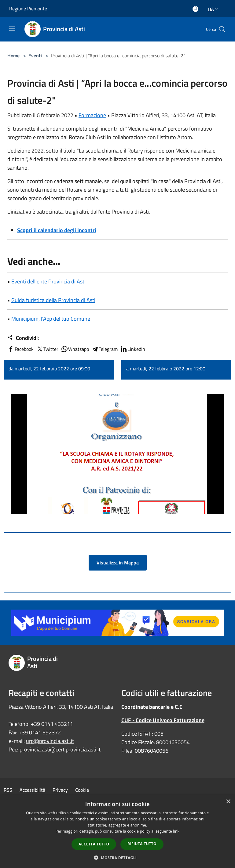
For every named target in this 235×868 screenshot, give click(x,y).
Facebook (20, 349)
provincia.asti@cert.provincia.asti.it (60, 749)
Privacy (60, 790)
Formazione (92, 115)
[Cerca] (222, 29)
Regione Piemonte (28, 9)
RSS (8, 790)
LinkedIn (133, 349)
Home (13, 56)
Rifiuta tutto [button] (142, 844)
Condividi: (23, 338)
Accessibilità (32, 790)
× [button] (228, 802)
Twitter (47, 349)
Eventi (35, 56)
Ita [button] (214, 9)
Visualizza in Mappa (118, 563)
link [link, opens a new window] (176, 831)
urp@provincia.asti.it (50, 741)
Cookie (82, 790)
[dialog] (118, 832)
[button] (118, 858)
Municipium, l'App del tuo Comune (51, 319)
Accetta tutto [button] (94, 844)
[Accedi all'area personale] (195, 9)
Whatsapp (75, 349)
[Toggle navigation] (12, 29)
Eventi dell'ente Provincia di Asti (48, 281)
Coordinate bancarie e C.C (152, 707)
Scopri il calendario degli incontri (57, 230)
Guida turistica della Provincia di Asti (53, 300)
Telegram (105, 349)
